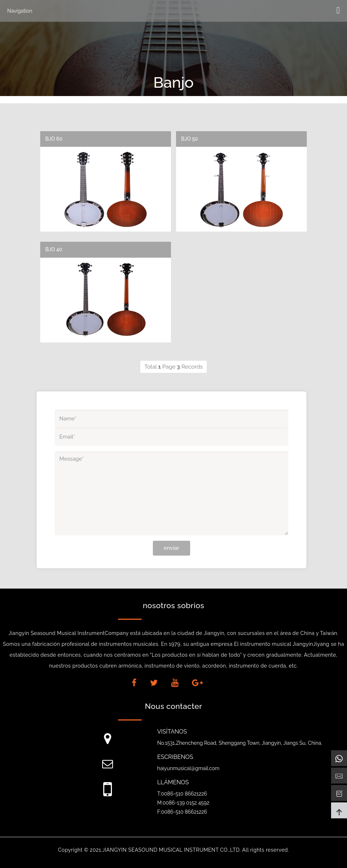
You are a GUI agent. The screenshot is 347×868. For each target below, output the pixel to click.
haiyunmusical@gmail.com (188, 768)
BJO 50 (189, 139)
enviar (172, 548)
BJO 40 (54, 249)
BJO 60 (54, 139)
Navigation (20, 11)
